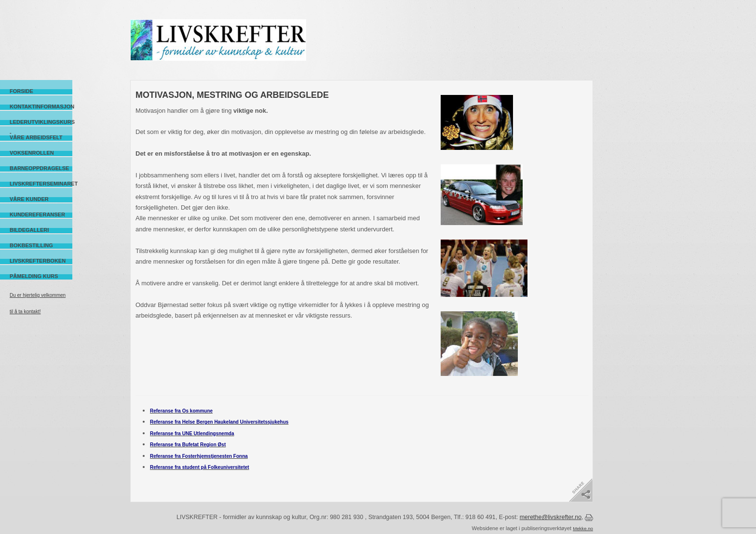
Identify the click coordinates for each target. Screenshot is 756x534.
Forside (21, 91)
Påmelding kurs (34, 276)
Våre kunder (29, 199)
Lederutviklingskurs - (41, 122)
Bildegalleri (29, 230)
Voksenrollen (32, 153)
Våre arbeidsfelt (36, 137)
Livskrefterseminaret (41, 184)
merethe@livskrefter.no (551, 517)
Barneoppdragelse (39, 168)
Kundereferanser (37, 214)
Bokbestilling (31, 245)
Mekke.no (583, 528)
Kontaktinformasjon (41, 107)
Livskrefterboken (38, 261)
